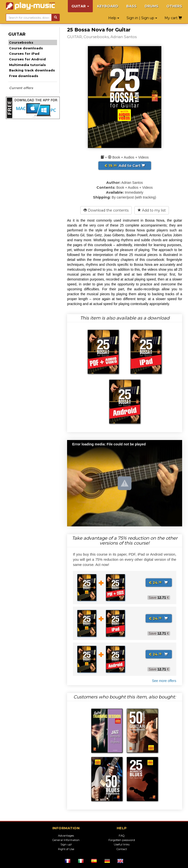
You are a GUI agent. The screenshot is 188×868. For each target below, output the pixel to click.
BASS (131, 6)
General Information (66, 840)
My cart (173, 18)
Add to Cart (125, 166)
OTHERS (174, 6)
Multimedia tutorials (27, 65)
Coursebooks (21, 42)
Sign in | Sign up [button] (142, 18)
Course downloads (26, 48)
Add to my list (152, 210)
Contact (122, 849)
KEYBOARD (108, 6)
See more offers (164, 681)
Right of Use (66, 849)
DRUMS (152, 6)
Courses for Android (27, 59)
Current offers (21, 88)
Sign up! (66, 844)
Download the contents (106, 210)
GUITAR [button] (80, 6)
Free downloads (24, 76)
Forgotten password (122, 840)
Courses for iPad (24, 53)
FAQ (122, 836)
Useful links (122, 844)
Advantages (66, 836)
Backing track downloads (32, 70)
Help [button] (114, 18)
